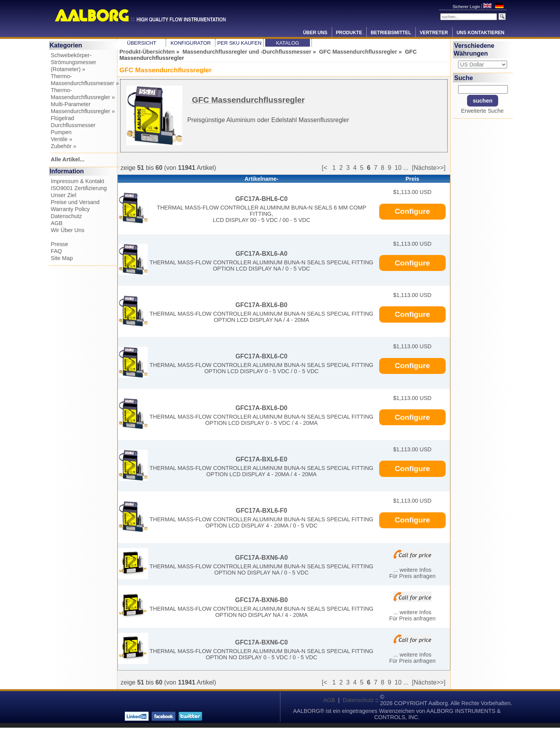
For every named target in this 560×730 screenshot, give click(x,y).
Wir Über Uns (68, 230)
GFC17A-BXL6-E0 (262, 459)
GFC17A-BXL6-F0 (261, 511)
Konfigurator (191, 43)
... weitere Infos (413, 570)
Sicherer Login (467, 7)
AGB (57, 223)
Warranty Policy (70, 209)
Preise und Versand (75, 202)
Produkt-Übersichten (147, 52)
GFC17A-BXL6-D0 (261, 408)
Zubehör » (64, 146)
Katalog (288, 43)
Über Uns (315, 33)
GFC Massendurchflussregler (358, 52)
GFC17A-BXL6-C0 (261, 356)
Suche (464, 78)
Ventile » (62, 139)
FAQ (57, 251)
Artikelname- (262, 179)
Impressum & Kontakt (78, 181)
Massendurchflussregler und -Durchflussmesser (247, 52)
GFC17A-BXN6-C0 (262, 642)
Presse (60, 244)
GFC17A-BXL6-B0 (261, 305)
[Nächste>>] (429, 168)
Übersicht (142, 43)
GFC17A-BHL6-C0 (262, 199)
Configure (412, 211)
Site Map (62, 258)
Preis (412, 179)
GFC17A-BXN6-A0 (262, 558)
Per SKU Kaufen (239, 43)
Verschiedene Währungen (474, 50)
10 (398, 168)
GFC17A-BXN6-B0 (262, 600)
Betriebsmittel (391, 33)
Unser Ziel (64, 195)
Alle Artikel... (68, 159)
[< (327, 168)
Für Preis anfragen (412, 576)
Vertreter (434, 33)
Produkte (349, 33)
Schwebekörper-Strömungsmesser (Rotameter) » (74, 62)
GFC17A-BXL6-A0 (261, 254)
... (406, 168)
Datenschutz (66, 216)
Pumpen (61, 132)
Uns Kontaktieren (480, 33)
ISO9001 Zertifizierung (79, 188)
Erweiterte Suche (482, 111)
